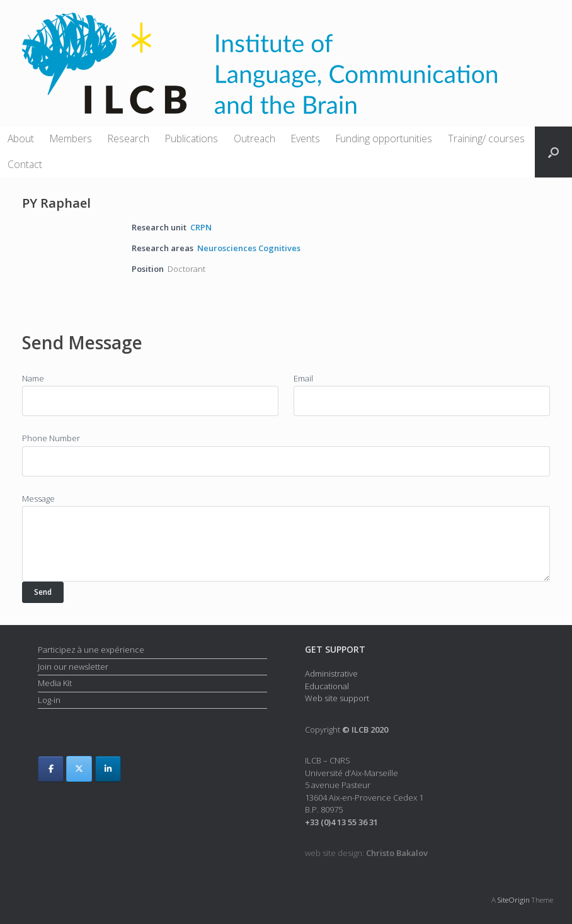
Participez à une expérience (91, 650)
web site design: (366, 853)
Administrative (331, 673)
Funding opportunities (384, 138)
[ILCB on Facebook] (51, 769)
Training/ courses (486, 138)
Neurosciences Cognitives (249, 248)
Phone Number (51, 438)
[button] (553, 152)
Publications (192, 138)
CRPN (201, 227)
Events (306, 138)
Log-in (49, 700)
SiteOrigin (514, 900)
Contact (25, 164)
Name (33, 378)
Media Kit (55, 683)
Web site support (337, 698)
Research (129, 138)
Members (71, 138)
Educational (327, 686)
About (21, 138)
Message (38, 499)
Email (303, 378)
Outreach (255, 138)
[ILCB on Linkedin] (108, 769)
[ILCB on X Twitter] (79, 769)
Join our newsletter (73, 667)
